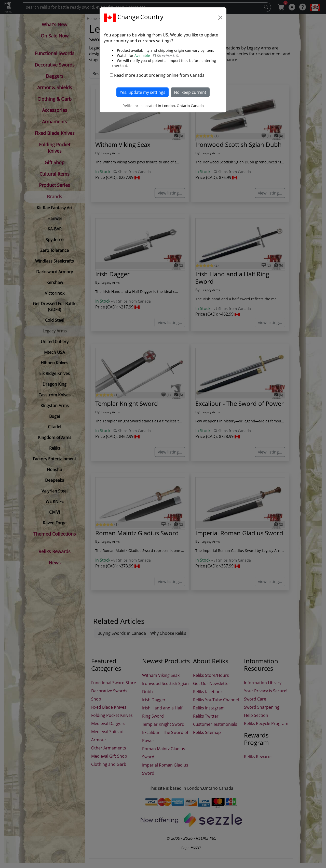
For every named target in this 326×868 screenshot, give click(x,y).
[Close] (220, 18)
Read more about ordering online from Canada (159, 75)
